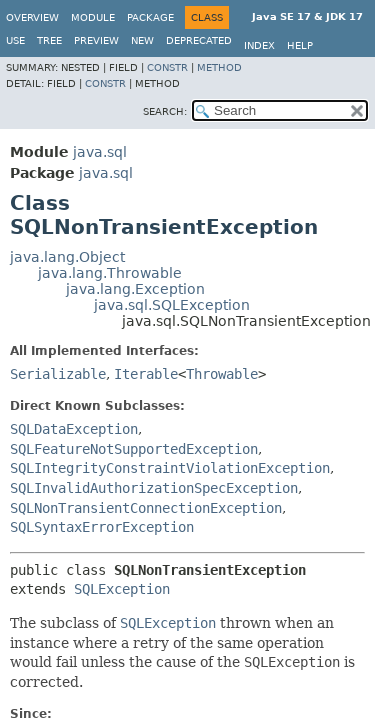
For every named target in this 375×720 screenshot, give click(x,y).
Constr (167, 67)
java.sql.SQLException (172, 305)
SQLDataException (74, 429)
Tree (49, 40)
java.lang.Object (67, 257)
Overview (32, 17)
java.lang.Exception (135, 289)
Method (219, 67)
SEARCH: (165, 111)
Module (93, 17)
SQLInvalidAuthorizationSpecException (154, 488)
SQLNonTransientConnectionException (146, 508)
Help (300, 45)
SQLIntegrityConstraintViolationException (170, 468)
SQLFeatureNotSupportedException (134, 449)
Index (259, 45)
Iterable (146, 374)
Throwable (222, 374)
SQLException (122, 589)
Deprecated (199, 40)
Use (15, 40)
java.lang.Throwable (110, 273)
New (142, 40)
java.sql (100, 152)
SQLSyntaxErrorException (102, 527)
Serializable (58, 374)
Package (150, 17)
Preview (96, 40)
